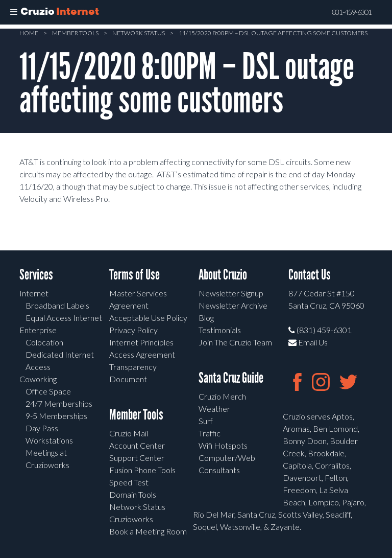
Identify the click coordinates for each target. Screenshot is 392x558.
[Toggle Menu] (14, 12)
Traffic (210, 433)
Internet (34, 293)
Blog (206, 318)
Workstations (49, 440)
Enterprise (38, 330)
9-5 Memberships (56, 416)
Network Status (139, 33)
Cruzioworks (131, 519)
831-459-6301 (352, 12)
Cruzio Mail (129, 433)
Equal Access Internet (64, 318)
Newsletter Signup (231, 293)
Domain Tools (133, 494)
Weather (214, 409)
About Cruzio (223, 275)
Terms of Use (134, 275)
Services (36, 275)
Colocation (44, 342)
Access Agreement (142, 354)
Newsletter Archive (233, 305)
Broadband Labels (57, 305)
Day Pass (42, 428)
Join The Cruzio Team (235, 342)
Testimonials (220, 330)
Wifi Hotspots (223, 445)
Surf (206, 421)
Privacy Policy (133, 330)
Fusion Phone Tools (142, 470)
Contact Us (310, 275)
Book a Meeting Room (148, 531)
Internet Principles (141, 342)
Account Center (137, 445)
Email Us (308, 342)
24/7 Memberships (59, 403)
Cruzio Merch (222, 396)
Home (29, 33)
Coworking (38, 379)
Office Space (48, 391)
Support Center (137, 458)
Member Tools (75, 33)
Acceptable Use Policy (148, 318)
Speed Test (129, 482)
